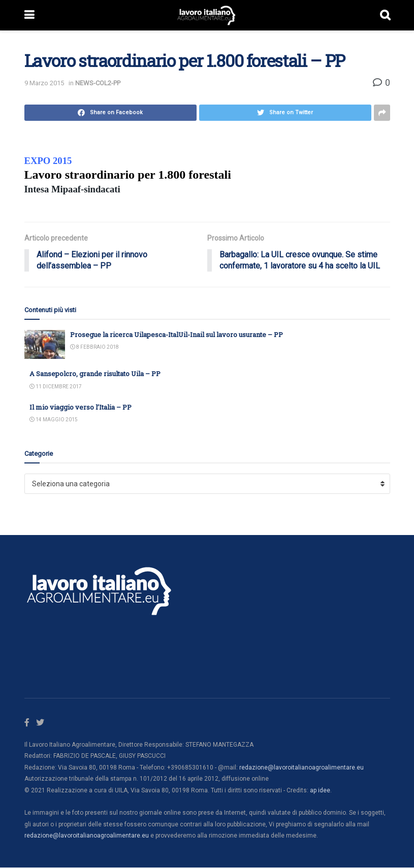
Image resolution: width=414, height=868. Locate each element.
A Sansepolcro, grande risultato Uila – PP (95, 374)
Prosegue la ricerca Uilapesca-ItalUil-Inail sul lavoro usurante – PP (177, 335)
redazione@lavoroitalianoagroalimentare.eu (301, 767)
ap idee (320, 790)
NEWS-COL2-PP (98, 83)
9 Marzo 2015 (44, 83)
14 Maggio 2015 (54, 420)
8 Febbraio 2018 (94, 347)
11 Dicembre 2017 (56, 387)
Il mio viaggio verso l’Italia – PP (81, 407)
